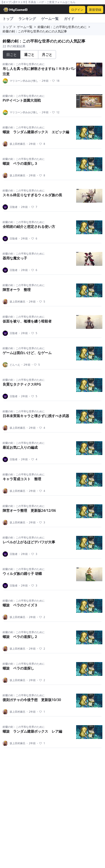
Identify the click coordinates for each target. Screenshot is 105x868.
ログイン (77, 10)
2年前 (44, 81)
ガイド (69, 19)
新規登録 (95, 10)
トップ (8, 19)
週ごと (29, 55)
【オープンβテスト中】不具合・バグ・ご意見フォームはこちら (38, 2)
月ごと (47, 55)
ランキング (27, 19)
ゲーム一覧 (50, 19)
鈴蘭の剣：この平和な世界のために (62, 27)
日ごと (12, 55)
